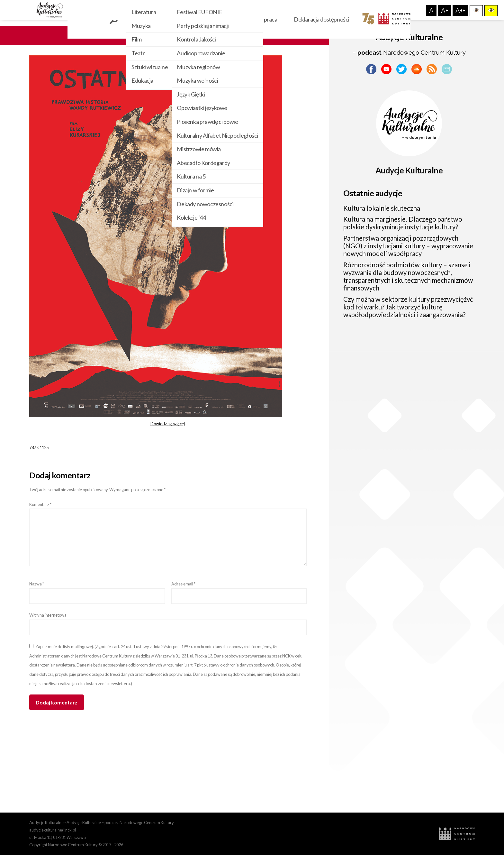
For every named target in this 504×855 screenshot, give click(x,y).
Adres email (183, 584)
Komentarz (40, 504)
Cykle (209, 19)
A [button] (431, 11)
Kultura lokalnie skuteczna (382, 208)
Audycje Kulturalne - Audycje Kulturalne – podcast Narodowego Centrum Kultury (102, 823)
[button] (476, 11)
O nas (237, 19)
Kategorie (175, 19)
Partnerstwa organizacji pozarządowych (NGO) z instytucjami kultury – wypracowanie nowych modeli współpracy (408, 246)
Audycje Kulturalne (409, 170)
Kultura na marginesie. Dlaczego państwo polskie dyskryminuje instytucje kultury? (403, 223)
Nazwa (37, 584)
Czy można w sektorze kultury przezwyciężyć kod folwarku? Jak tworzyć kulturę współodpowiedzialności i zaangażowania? (408, 307)
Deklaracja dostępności (322, 19)
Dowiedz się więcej (168, 424)
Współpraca (269, 19)
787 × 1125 (39, 447)
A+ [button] (445, 11)
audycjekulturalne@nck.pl (53, 830)
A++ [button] (460, 11)
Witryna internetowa (48, 615)
